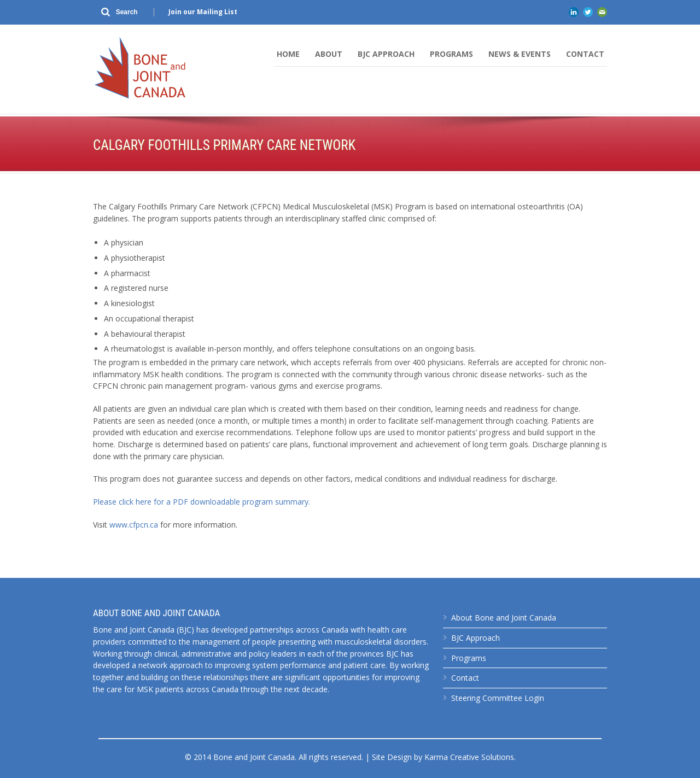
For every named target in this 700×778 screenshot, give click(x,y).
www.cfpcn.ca (134, 525)
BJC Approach (386, 54)
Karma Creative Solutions (469, 757)
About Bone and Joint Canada (504, 618)
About (329, 54)
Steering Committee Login (498, 698)
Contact (585, 54)
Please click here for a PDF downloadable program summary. (202, 502)
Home (288, 54)
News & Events (520, 54)
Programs (451, 54)
